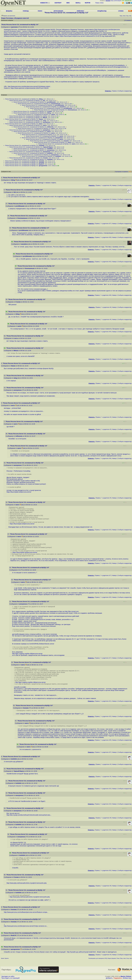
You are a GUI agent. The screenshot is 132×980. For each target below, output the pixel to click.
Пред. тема (123, 958)
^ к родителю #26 (106, 849)
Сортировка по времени (122, 172)
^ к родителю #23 (106, 716)
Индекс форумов (112, 958)
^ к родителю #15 (106, 530)
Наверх (114, 185)
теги (102, 3)
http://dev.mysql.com (72, 611)
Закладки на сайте (8, 976)
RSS (130, 172)
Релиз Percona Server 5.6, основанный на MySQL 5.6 (22, 99)
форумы (9, 11)
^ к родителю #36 (106, 458)
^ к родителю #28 (106, 237)
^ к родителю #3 (106, 199)
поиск (40, 11)
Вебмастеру (127, 978)
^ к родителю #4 (106, 383)
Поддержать (118, 978)
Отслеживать (128, 20)
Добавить (109, 978)
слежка (121, 11)
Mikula (45, 118)
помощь (26, 11)
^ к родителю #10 (106, 789)
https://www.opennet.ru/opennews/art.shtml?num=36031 (23, 33)
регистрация (118, 1)
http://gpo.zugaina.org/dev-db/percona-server (27, 654)
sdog (44, 121)
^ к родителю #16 (106, 563)
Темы (118, 958)
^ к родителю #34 (106, 250)
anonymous (47, 122)
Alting (41, 99)
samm (53, 114)
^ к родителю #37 (106, 752)
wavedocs (63, 107)
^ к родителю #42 (106, 262)
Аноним (66, 141)
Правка (114, 91)
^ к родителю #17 (106, 575)
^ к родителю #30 (106, 903)
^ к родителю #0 (106, 185)
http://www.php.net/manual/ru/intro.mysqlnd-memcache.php (27, 883)
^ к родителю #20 (106, 597)
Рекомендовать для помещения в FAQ (98, 958)
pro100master (51, 102)
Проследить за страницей (10, 978)
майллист (80, 11)
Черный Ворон (48, 147)
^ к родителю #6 (106, 211)
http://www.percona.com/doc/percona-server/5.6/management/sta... (105, 67)
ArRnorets (50, 127)
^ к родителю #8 (106, 777)
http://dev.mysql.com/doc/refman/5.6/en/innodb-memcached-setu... (29, 815)
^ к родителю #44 (106, 332)
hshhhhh (42, 145)
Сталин (49, 111)
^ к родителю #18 (106, 830)
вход (112, 1)
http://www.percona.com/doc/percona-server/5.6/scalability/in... (105, 65)
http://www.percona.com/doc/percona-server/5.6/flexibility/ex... (86, 70)
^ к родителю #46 (106, 295)
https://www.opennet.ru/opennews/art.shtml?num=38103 (29, 88)
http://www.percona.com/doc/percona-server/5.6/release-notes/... (29, 86)
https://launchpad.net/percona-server (19, 492)
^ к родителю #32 (106, 870)
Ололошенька (56, 104)
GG (44, 101)
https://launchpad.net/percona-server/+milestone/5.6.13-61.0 (80, 36)
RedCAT (41, 164)
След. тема (129, 958)
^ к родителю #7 (106, 442)
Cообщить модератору (125, 91)
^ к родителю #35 (106, 740)
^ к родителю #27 (106, 224)
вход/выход (102, 11)
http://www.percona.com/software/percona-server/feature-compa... (26, 912)
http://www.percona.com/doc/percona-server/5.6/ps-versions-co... (26, 926)
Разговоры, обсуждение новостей (17, 18)
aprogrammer (43, 166)
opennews (14, 27)
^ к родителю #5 (106, 429)
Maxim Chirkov (126, 976)
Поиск (97, 3)
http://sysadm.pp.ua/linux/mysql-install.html (81, 952)
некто (41, 124)
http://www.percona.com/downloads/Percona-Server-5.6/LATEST (76, 34)
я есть (45, 116)
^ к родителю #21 (106, 701)
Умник (41, 119)
